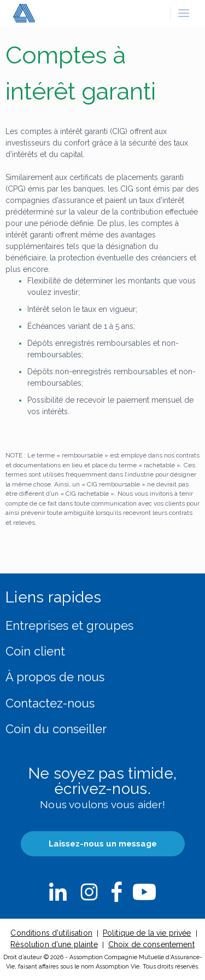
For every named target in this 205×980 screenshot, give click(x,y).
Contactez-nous (50, 703)
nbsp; (58, 892)
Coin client (35, 651)
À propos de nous (55, 677)
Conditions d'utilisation (51, 933)
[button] (184, 13)
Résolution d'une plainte (54, 944)
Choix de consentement (151, 944)
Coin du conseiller (56, 729)
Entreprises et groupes (69, 625)
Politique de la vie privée (147, 933)
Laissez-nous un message (103, 844)
